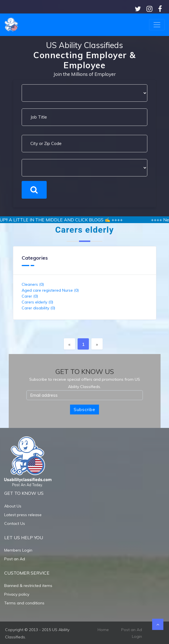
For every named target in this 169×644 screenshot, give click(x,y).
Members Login (18, 550)
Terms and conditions (24, 603)
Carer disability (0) (38, 308)
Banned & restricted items (28, 586)
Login (137, 636)
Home (103, 630)
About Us (13, 506)
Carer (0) (30, 296)
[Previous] (69, 344)
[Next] (97, 344)
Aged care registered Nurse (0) (50, 290)
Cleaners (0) (33, 284)
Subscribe (84, 410)
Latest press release (23, 515)
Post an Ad (15, 559)
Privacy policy (17, 594)
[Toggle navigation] (157, 25)
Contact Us (15, 523)
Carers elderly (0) (37, 302)
